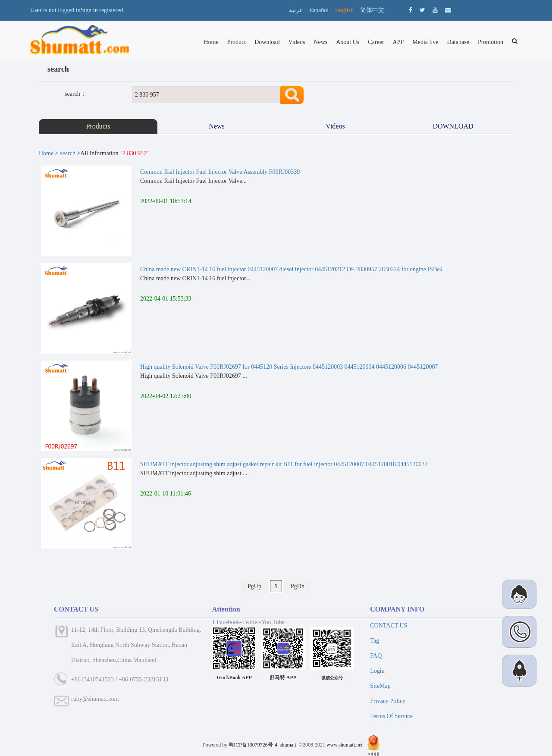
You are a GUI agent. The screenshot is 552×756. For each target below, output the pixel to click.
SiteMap (380, 686)
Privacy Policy (388, 701)
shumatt (289, 745)
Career (376, 42)
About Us (348, 42)
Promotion (491, 42)
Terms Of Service (391, 716)
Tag (375, 641)
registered (111, 10)
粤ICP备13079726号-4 (253, 745)
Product (237, 42)
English (344, 10)
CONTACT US (389, 626)
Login (377, 671)
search (68, 153)
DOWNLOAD (454, 126)
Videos (297, 42)
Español (319, 10)
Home (211, 42)
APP (398, 42)
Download (267, 42)
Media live (425, 42)
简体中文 (372, 10)
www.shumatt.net (345, 745)
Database (458, 42)
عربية (296, 10)
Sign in (89, 10)
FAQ (376, 656)
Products (98, 126)
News (320, 42)
